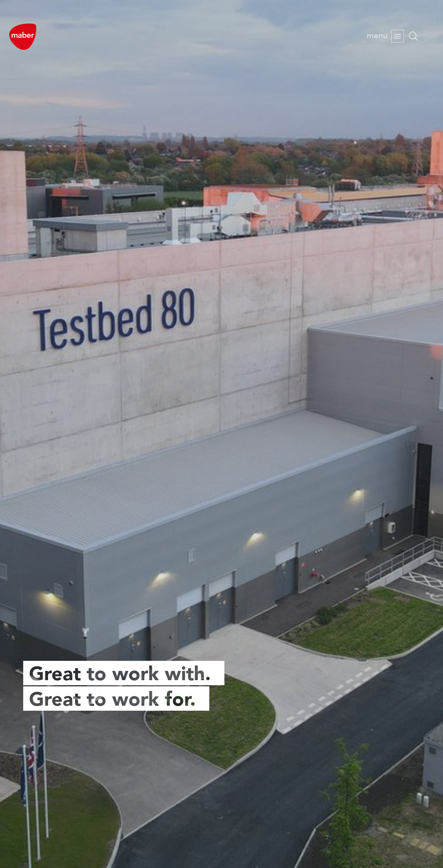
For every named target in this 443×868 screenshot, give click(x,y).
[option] (221, 434)
